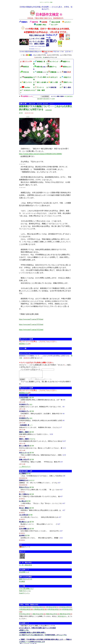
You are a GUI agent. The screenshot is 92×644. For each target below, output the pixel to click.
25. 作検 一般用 (39, 90)
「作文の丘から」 (62, 618)
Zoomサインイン (24, 595)
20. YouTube (25, 87)
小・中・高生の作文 (26, 567)
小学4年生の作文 (65, 609)
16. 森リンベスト (26, 82)
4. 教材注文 (24, 67)
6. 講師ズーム (52, 67)
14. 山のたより (52, 77)
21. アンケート (39, 87)
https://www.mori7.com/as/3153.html (31, 324)
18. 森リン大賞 (52, 82)
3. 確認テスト (65, 62)
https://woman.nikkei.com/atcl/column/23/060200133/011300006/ (41, 154)
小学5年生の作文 (26, 611)
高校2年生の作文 (53, 616)
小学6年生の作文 (40, 611)
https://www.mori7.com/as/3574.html (31, 319)
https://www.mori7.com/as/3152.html (31, 330)
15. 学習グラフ (65, 77)
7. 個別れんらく (66, 67)
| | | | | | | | (47, 97)
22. (51, 87)
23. (65, 87)
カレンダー (53, 25)
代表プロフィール (25, 592)
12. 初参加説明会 (26, 77)
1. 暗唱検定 (38, 62)
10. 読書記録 (51, 72)
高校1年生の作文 (39, 616)
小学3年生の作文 (52, 609)
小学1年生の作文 (25, 609)
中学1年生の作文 (55, 611)
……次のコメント (25, 468)
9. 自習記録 (38, 72)
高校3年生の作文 (66, 616)
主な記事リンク (24, 574)
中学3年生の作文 (26, 616)
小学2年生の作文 (38, 609)
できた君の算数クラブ (26, 590)
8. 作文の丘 (24, 72)
